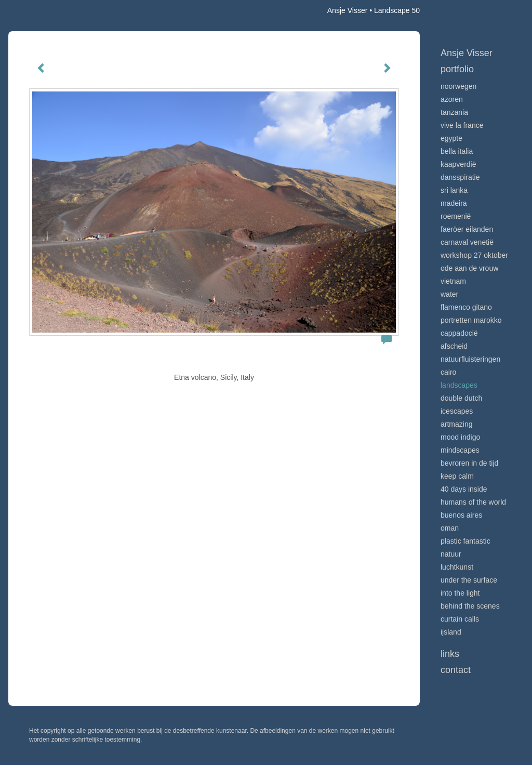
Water (449, 294)
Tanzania (454, 112)
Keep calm (457, 476)
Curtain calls (460, 619)
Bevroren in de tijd (469, 463)
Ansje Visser (348, 10)
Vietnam (453, 281)
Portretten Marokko (471, 320)
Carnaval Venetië (467, 242)
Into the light (460, 593)
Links (450, 654)
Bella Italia (457, 151)
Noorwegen (458, 86)
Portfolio (457, 69)
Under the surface (469, 580)
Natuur (451, 554)
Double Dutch (461, 398)
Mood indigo (460, 437)
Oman (450, 528)
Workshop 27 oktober (474, 255)
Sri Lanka (454, 190)
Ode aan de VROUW (469, 268)
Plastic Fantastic (465, 541)
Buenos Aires (461, 515)
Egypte (451, 138)
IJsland (451, 632)
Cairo (448, 372)
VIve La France (462, 125)
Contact (456, 670)
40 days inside (464, 489)
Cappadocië (459, 333)
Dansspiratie (460, 177)
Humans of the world (473, 502)
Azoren (452, 99)
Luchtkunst (457, 567)
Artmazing (456, 424)
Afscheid (454, 346)
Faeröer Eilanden (467, 229)
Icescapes (457, 411)
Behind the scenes (470, 606)
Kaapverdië (458, 164)
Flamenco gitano (466, 307)
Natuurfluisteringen (470, 359)
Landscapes (459, 385)
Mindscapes (460, 450)
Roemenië (456, 216)
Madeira (454, 203)
